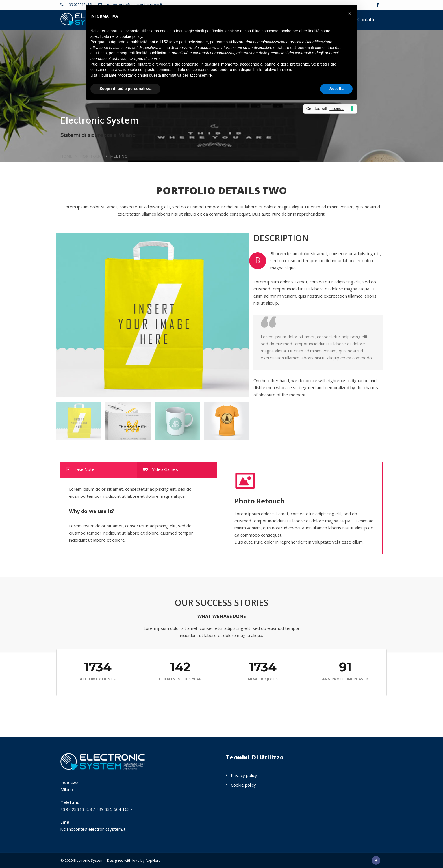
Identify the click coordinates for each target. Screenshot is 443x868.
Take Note (80, 469)
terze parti (178, 42)
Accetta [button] (336, 89)
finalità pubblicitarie (153, 53)
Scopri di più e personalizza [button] (125, 89)
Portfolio (91, 156)
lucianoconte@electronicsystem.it (93, 829)
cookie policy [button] (131, 36)
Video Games (160, 469)
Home (66, 156)
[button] (350, 14)
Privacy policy (244, 775)
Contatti (366, 20)
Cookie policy (243, 785)
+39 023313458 (79, 5)
